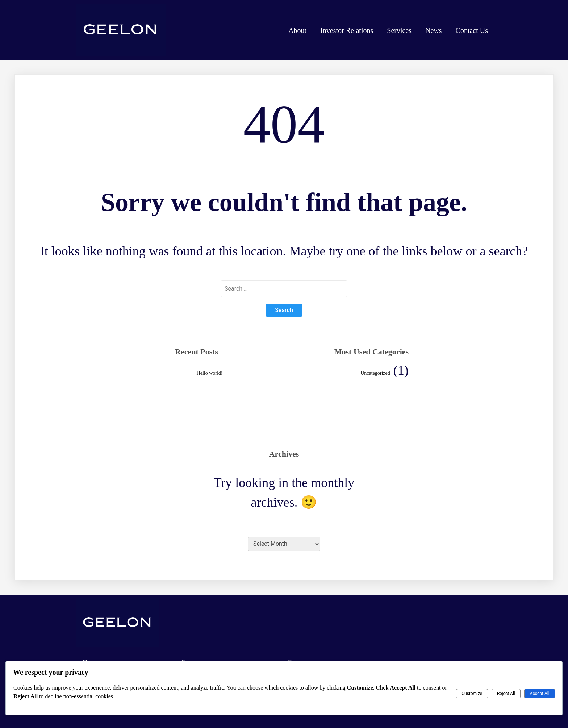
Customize (472, 694)
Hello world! (210, 373)
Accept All (540, 694)
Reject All (506, 694)
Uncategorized (375, 373)
